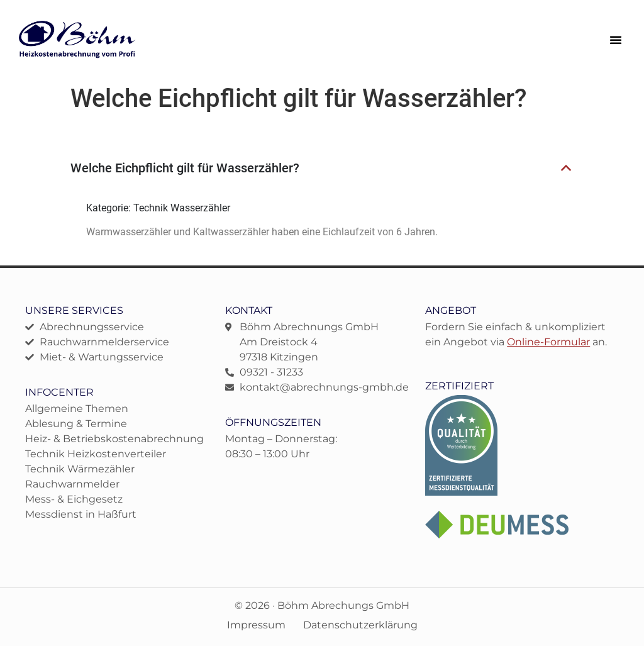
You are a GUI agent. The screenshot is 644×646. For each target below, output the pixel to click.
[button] (616, 40)
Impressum (256, 625)
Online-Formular (548, 342)
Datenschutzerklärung (360, 625)
